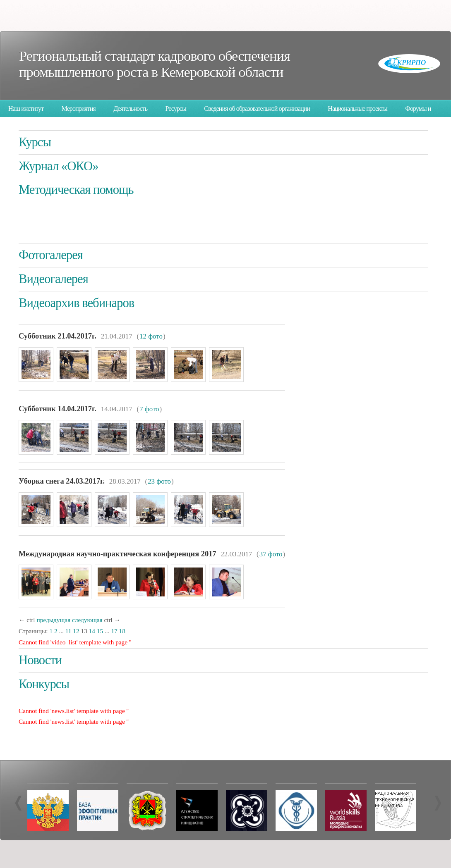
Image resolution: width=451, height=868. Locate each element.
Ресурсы (176, 108)
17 (114, 631)
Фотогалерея (51, 255)
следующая (87, 620)
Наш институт (26, 108)
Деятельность (130, 108)
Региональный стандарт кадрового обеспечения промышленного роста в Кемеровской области (155, 64)
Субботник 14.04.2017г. (58, 409)
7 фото (149, 409)
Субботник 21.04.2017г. (58, 336)
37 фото (271, 554)
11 (68, 631)
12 (76, 631)
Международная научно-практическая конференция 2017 (118, 554)
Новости (40, 660)
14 (92, 631)
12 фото (151, 336)
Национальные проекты (357, 108)
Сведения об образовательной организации (257, 108)
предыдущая (53, 620)
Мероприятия (79, 108)
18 (122, 631)
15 (100, 631)
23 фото (159, 481)
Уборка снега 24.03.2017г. (62, 481)
